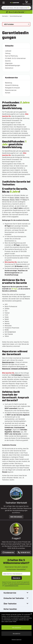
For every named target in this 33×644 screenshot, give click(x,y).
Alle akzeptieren (17, 627)
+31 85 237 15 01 (24, 552)
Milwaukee (6, 200)
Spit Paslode (9, 334)
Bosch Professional (11, 306)
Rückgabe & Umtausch (12, 88)
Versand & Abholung (12, 85)
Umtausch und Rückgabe (19, 369)
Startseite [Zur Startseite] (5, 16)
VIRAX (7, 336)
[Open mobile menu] (4, 3)
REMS (7, 330)
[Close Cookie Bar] (31, 614)
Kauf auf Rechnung (11, 56)
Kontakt (8, 93)
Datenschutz (9, 68)
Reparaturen (6, 369)
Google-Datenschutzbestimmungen (20, 584)
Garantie (8, 61)
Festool (22, 197)
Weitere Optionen (17, 640)
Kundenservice (8, 552)
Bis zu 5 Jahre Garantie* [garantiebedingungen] (17, 12)
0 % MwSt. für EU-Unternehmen (15, 58)
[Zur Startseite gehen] (15, 3)
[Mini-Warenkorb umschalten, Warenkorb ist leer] (27, 3)
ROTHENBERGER (10, 332)
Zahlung (8, 53)
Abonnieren (17, 578)
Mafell (17, 200)
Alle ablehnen (16, 633)
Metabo (12, 200)
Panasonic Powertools (12, 328)
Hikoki (7, 317)
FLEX (6, 315)
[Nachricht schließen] (29, 24)
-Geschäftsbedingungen (11, 586)
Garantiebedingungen (16, 16)
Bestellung (9, 83)
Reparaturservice (11, 90)
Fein (27, 197)
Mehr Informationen (16, 517)
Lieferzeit (8, 51)
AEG (6, 304)
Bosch (12, 197)
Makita (25, 200)
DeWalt (17, 197)
